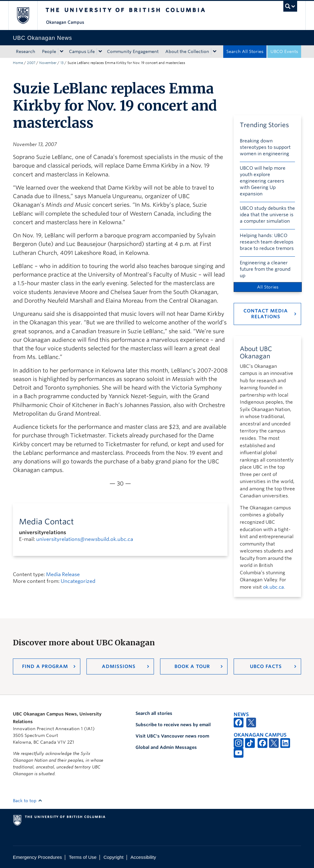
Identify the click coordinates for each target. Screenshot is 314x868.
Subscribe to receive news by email (173, 725)
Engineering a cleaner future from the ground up (265, 269)
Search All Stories (245, 51)
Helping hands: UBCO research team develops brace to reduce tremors (267, 242)
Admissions (119, 666)
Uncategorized (78, 581)
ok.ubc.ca (274, 587)
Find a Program (45, 666)
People (49, 51)
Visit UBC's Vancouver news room (172, 736)
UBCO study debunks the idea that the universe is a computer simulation (267, 215)
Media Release (63, 574)
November (48, 63)
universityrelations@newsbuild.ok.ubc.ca (85, 539)
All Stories (268, 287)
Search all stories (154, 713)
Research (26, 51)
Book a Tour (192, 666)
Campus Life (82, 51)
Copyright (113, 857)
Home (18, 63)
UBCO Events (284, 51)
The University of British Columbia (27, 15)
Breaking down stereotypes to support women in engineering (265, 147)
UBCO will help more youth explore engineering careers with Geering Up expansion (263, 181)
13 (62, 63)
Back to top (28, 801)
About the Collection (187, 51)
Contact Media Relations (266, 314)
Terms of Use (83, 857)
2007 (31, 63)
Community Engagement (133, 51)
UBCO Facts (266, 666)
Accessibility (143, 857)
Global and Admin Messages (166, 747)
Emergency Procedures (37, 857)
